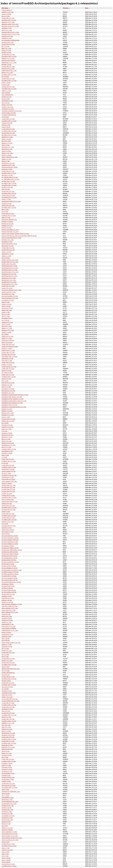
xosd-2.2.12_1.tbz (7, 850)
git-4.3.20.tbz (6, 258)
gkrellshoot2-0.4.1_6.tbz (9, 282)
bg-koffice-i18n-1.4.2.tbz (9, 56)
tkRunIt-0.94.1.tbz (7, 749)
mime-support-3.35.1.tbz (9, 481)
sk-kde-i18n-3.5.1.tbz (8, 677)
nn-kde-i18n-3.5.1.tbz (8, 518)
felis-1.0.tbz (5, 210)
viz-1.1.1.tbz (5, 796)
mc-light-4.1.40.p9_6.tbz (9, 475)
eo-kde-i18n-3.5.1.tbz (8, 181)
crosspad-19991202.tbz (9, 115)
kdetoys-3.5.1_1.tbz (8, 413)
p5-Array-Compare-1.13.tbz (10, 538)
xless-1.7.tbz (6, 848)
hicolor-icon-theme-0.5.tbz (10, 346)
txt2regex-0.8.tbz (7, 767)
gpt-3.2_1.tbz (6, 316)
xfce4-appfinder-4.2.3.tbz (9, 832)
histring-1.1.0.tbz (7, 348)
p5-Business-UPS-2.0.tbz (9, 556)
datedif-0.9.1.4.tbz (7, 137)
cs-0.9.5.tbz (5, 117)
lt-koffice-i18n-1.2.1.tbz (9, 461)
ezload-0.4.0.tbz (7, 204)
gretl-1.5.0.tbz (6, 324)
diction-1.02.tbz (6, 151)
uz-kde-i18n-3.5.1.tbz (8, 784)
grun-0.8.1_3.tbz (7, 326)
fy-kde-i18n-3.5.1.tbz (8, 248)
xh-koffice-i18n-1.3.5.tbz (9, 846)
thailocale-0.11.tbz (7, 745)
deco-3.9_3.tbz (6, 141)
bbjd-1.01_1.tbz (6, 48)
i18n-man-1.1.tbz (7, 361)
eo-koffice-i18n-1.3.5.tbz (9, 183)
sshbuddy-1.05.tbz (7, 709)
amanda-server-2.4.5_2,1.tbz (11, 34)
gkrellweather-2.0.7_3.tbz (9, 284)
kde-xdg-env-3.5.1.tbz (8, 391)
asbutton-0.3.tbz (7, 38)
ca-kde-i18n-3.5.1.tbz (8, 87)
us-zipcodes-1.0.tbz (8, 779)
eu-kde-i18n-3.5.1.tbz (8, 195)
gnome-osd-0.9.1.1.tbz (9, 292)
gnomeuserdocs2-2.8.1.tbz (10, 298)
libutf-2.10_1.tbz (7, 441)
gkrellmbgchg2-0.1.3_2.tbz (10, 268)
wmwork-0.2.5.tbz (7, 818)
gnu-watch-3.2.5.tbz (8, 300)
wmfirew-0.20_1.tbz (8, 806)
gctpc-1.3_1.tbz (6, 252)
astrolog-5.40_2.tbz (8, 42)
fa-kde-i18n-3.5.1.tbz (8, 206)
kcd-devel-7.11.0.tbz (8, 389)
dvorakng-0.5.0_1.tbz (8, 165)
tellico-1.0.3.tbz (6, 731)
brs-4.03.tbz (5, 77)
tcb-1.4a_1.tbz (6, 725)
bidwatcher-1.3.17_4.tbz (9, 63)
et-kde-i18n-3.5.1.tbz (8, 191)
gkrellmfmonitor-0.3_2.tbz (10, 270)
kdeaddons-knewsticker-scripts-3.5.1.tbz (14, 401)
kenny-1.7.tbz (6, 417)
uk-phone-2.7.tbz (7, 771)
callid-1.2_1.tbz (6, 91)
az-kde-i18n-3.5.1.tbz (8, 44)
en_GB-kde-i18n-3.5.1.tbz (10, 177)
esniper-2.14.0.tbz (7, 187)
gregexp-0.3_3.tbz (7, 322)
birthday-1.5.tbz (6, 65)
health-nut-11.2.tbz (7, 336)
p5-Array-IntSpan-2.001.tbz (10, 540)
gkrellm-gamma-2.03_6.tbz (10, 260)
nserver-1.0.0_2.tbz (8, 522)
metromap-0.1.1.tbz (8, 477)
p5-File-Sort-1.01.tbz (8, 564)
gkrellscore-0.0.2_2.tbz (9, 278)
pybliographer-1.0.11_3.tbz (10, 630)
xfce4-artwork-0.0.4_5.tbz (10, 834)
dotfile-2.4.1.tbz (6, 159)
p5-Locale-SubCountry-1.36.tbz (11, 582)
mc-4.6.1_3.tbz (6, 473)
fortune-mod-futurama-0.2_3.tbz (11, 238)
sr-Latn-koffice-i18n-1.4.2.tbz (10, 701)
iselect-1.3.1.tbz (7, 371)
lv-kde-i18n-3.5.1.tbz (8, 465)
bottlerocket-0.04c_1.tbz (9, 71)
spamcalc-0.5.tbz (7, 695)
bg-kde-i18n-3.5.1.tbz (8, 54)
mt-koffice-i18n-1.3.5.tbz (9, 498)
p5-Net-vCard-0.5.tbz (8, 586)
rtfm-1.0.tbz (5, 657)
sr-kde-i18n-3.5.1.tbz (8, 703)
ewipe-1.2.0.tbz (6, 199)
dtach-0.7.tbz (6, 161)
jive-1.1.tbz (5, 381)
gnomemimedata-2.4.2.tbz (10, 296)
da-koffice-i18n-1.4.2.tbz (9, 135)
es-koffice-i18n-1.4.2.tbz (9, 185)
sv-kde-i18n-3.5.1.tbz (8, 713)
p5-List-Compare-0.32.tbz (10, 578)
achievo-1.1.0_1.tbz (8, 12)
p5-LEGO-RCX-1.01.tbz (9, 576)
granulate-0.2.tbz (7, 318)
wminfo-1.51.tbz (7, 808)
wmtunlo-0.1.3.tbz (7, 814)
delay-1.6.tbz (6, 145)
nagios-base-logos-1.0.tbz (10, 502)
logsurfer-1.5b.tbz (7, 453)
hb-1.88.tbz (5, 334)
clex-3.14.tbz (6, 103)
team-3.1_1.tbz (6, 727)
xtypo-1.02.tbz (6, 858)
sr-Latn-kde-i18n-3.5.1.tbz (10, 699)
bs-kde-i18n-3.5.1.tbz (8, 79)
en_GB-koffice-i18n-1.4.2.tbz (10, 179)
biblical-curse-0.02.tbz (8, 60)
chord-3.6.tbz (6, 99)
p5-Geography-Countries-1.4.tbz (12, 570)
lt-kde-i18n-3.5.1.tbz (8, 459)
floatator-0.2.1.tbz (7, 226)
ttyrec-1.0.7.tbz (6, 765)
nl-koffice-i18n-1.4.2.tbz (9, 516)
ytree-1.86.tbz (6, 862)
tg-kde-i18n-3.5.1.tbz (8, 737)
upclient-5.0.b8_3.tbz (8, 777)
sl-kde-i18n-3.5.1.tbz (8, 683)
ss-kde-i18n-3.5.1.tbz (8, 707)
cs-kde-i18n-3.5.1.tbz (8, 119)
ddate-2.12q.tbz (6, 139)
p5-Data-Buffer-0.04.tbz (9, 560)
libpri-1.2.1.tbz (6, 439)
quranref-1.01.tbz (7, 647)
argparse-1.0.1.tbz (7, 36)
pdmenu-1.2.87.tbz (7, 602)
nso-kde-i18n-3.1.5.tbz (9, 526)
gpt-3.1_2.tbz (6, 314)
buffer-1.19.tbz (6, 83)
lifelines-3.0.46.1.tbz (8, 443)
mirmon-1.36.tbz (7, 483)
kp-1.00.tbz (5, 423)
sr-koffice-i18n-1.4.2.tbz (9, 705)
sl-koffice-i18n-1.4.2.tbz (9, 685)
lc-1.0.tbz (4, 431)
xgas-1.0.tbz (5, 842)
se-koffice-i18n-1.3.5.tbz (9, 665)
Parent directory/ (7, 10)
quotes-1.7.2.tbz (7, 645)
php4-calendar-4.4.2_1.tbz (10, 608)
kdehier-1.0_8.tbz (7, 411)
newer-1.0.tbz (6, 512)
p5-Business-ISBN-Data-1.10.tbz (12, 550)
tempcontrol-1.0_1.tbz (8, 733)
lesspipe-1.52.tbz (7, 433)
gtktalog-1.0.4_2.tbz (8, 330)
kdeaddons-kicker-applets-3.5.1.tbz (12, 399)
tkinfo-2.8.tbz (6, 751)
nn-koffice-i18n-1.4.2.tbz (9, 520)
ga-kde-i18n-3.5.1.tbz (8, 250)
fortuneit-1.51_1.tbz (8, 240)
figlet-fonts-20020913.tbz (9, 220)
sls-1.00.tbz (5, 689)
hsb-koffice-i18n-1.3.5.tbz (9, 357)
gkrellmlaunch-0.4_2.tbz (9, 274)
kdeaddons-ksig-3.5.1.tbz (9, 405)
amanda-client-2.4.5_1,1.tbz (10, 32)
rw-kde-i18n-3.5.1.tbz (8, 659)
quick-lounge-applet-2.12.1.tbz (11, 643)
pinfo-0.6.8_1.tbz (7, 616)
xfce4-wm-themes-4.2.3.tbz (10, 840)
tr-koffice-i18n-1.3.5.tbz (9, 761)
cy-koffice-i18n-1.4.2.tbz (9, 131)
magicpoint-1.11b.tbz (8, 469)
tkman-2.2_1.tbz (7, 753)
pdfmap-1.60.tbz (7, 600)
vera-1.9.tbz (5, 790)
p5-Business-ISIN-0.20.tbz (10, 552)
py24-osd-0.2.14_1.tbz (9, 626)
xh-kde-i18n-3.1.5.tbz (8, 844)
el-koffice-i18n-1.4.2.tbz (9, 173)
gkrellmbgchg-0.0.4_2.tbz (9, 266)
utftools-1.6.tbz (6, 781)
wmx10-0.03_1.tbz (7, 820)
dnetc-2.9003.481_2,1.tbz (10, 157)
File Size (66, 8)
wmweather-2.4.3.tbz (8, 816)
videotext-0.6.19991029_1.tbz (11, 792)
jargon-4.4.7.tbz (6, 379)
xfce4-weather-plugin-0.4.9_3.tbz (12, 838)
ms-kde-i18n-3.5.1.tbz (8, 491)
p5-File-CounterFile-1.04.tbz (10, 562)
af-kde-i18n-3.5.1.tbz (8, 18)
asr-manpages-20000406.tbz (11, 40)
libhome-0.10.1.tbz (7, 435)
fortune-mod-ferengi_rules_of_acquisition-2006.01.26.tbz (19, 236)
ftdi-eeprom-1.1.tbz (7, 246)
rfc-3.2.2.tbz (5, 649)
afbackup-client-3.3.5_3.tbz (10, 24)
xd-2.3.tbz (5, 826)
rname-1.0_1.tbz (7, 651)
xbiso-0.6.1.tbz (6, 824)
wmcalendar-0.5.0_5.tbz (9, 804)
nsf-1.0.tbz (5, 524)
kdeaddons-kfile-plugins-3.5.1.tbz (12, 397)
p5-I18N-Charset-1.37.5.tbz (10, 572)
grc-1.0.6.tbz (6, 320)
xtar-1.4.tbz (5, 856)
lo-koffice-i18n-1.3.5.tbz (9, 449)
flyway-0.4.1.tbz (6, 228)
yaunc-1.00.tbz (6, 860)
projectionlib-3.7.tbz (8, 624)
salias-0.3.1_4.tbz (7, 661)
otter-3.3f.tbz (6, 534)
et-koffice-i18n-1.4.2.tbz (9, 193)
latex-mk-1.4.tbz (7, 429)
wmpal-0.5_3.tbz (7, 812)
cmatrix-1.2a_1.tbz (7, 107)
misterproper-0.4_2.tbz (9, 485)
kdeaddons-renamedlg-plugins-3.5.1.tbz (14, 407)
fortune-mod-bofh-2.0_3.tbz (10, 232)
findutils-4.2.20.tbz (7, 222)
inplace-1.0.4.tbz (7, 365)
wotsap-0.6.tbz (6, 822)
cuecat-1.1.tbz (6, 125)
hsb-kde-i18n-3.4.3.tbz (9, 355)
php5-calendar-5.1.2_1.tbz (10, 612)
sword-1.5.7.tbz (6, 717)
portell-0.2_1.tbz (7, 622)
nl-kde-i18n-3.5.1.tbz (8, 514)
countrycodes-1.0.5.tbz (9, 113)
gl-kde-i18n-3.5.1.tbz (8, 286)
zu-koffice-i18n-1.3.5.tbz (9, 866)
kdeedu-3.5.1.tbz (7, 409)
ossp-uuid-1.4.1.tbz (8, 532)
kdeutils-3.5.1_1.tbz (8, 415)
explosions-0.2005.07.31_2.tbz (11, 201)
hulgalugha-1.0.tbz (7, 359)
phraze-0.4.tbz (6, 614)
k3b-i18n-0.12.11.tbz (8, 383)
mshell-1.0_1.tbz (7, 494)
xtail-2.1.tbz (5, 854)
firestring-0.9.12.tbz (8, 224)
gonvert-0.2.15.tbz (7, 308)
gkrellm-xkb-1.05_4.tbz (9, 264)
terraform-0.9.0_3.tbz (8, 735)
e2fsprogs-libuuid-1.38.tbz (10, 167)
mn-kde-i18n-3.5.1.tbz (8, 489)
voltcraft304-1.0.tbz (8, 798)
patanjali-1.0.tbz (7, 596)
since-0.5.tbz (6, 675)
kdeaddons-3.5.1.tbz (8, 393)
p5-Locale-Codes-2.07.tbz (10, 580)
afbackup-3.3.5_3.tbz (8, 22)
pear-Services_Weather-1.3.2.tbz (12, 604)
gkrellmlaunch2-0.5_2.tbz (9, 276)
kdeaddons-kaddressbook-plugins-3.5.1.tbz (15, 395)
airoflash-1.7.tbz (7, 28)
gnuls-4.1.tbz (6, 302)
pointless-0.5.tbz (7, 618)
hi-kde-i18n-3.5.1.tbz (8, 344)
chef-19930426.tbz (7, 95)
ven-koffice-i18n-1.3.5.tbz (9, 788)
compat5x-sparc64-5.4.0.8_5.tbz (12, 111)
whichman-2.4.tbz (7, 800)
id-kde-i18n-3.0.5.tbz (8, 363)
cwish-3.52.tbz (6, 127)
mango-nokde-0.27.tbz (9, 471)
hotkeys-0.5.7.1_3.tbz (8, 350)
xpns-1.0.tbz (5, 852)
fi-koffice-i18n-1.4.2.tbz (9, 216)
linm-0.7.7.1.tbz (6, 447)
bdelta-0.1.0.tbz (6, 50)
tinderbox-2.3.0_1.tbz (8, 747)
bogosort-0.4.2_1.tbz (8, 69)
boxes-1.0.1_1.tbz (7, 73)
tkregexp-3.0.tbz (7, 755)
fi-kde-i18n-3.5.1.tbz (8, 214)
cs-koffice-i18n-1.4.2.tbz (9, 121)
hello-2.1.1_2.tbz (7, 338)
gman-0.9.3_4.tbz (7, 288)
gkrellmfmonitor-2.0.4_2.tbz (10, 272)
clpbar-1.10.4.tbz (7, 105)
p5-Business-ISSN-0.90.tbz (10, 554)
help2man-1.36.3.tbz (8, 340)
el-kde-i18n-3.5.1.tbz (8, 171)
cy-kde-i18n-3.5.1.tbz (8, 129)
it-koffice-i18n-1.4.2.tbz (9, 377)
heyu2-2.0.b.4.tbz (7, 343)
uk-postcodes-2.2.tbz (8, 773)
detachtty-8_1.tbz (7, 149)
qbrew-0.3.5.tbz (6, 636)
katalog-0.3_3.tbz (7, 385)
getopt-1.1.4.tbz (6, 256)
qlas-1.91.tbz (6, 638)
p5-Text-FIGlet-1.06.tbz (9, 590)
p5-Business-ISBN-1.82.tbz (10, 548)
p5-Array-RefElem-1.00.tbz (10, 544)
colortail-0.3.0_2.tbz (8, 109)
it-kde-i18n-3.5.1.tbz (8, 375)
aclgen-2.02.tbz (6, 14)
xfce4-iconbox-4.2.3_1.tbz (10, 836)
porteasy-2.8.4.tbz (7, 620)
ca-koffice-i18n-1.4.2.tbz (9, 89)
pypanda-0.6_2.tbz (7, 634)
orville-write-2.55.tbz (8, 530)
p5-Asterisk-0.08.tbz (8, 546)
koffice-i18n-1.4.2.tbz (8, 421)
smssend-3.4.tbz (7, 691)
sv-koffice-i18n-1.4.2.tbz (9, 715)
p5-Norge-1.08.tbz (7, 588)
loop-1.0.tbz (5, 455)
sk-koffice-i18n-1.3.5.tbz (9, 679)
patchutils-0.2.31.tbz (8, 598)
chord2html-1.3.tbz (7, 101)
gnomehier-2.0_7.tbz (8, 294)
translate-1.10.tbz (7, 763)
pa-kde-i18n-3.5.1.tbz (8, 594)
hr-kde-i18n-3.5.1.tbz (8, 353)
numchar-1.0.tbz (7, 528)
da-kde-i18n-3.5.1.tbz (8, 133)
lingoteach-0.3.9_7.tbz (8, 445)
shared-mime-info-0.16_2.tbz (11, 669)
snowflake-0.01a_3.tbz (9, 693)
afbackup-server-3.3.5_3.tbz (10, 26)
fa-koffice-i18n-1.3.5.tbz (9, 208)
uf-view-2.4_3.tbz (7, 769)
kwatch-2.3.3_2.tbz (7, 427)
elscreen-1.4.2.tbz (7, 175)
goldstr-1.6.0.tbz (7, 304)
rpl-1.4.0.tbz (5, 655)
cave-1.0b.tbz (6, 93)
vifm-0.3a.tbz (6, 794)
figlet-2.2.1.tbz (6, 218)
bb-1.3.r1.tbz (6, 46)
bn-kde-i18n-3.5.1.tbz (8, 67)
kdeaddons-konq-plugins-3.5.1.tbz (12, 403)
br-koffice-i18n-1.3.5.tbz (9, 75)
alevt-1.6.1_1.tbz (7, 30)
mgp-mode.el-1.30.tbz (8, 479)
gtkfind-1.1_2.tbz (7, 328)
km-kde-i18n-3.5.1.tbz (8, 419)
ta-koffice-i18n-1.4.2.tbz (9, 721)
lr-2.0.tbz (4, 457)
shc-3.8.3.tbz (6, 671)
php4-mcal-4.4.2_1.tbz (9, 610)
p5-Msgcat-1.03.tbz (8, 584)
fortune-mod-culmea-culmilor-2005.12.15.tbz (15, 234)
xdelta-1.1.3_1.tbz (7, 828)
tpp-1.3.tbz (5, 757)
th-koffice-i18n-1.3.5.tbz (9, 743)
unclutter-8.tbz (6, 775)
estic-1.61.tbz (6, 189)
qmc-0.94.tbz (6, 640)
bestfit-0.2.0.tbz (6, 53)
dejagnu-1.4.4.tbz (7, 143)
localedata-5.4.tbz (7, 451)
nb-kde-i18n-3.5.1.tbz (8, 506)
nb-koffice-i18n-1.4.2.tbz (9, 508)
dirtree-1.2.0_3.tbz (7, 153)
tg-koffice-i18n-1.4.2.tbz (9, 739)
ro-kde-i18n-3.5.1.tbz (8, 653)
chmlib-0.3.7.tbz (7, 97)
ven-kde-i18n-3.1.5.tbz (9, 786)
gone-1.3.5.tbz (6, 306)
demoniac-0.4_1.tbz (8, 147)
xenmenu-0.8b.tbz (7, 830)
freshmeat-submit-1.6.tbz (9, 244)
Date (87, 8)
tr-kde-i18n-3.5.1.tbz (8, 759)
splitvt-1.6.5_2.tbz (7, 697)
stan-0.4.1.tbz (6, 711)
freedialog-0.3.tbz (7, 242)
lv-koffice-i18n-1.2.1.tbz (9, 467)
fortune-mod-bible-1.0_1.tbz (10, 230)
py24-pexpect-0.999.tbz (9, 628)
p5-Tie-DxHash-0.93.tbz (9, 592)
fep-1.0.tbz (5, 212)
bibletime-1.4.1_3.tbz (8, 58)
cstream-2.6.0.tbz (7, 123)
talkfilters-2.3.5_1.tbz (8, 723)
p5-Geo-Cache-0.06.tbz (9, 566)
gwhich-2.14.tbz (7, 332)
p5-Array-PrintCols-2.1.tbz (10, 542)
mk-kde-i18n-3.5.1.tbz (8, 487)
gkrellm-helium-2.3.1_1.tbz (10, 262)
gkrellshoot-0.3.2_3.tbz (9, 280)
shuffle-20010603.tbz (8, 673)
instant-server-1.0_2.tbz (9, 367)
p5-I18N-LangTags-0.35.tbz (10, 574)
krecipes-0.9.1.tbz (7, 425)
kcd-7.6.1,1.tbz (6, 387)
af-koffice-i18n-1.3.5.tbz (9, 20)
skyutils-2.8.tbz (6, 681)
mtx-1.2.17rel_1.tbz (8, 500)
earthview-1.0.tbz (7, 169)
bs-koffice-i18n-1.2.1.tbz (9, 81)
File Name (5, 8)
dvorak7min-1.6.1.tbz (8, 163)
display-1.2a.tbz (7, 155)
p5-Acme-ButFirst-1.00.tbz (10, 536)
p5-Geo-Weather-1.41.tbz (10, 568)
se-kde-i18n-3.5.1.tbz (8, 663)
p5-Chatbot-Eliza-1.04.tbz (10, 558)
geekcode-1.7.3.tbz (8, 254)
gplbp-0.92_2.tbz (7, 310)
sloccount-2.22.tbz (7, 687)
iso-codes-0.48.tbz (7, 373)
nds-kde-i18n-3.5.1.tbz (9, 510)
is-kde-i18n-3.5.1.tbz (8, 369)
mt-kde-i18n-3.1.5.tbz (8, 496)
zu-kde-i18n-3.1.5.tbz (8, 864)
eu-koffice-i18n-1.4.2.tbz (9, 197)
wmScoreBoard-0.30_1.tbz (10, 802)
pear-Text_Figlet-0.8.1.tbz (10, 606)
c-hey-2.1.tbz (6, 85)
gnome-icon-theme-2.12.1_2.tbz (12, 290)
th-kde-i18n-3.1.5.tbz (8, 741)
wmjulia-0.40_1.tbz (7, 810)
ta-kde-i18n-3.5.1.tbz (8, 719)
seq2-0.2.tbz (5, 667)
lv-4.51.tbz (5, 463)
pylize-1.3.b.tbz (6, 633)
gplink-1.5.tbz (6, 312)
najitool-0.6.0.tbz (7, 504)
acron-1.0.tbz (6, 16)
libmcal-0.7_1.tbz (7, 437)
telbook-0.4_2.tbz (7, 729)
